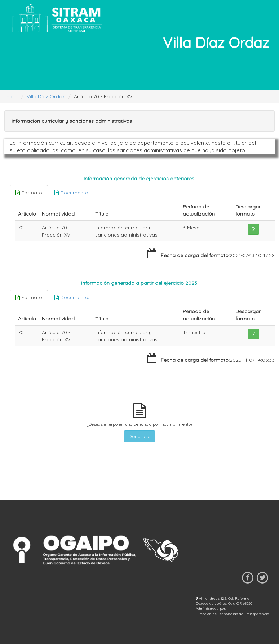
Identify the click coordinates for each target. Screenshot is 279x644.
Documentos (73, 193)
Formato (29, 193)
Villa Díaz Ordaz (46, 96)
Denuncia (139, 436)
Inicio (12, 96)
